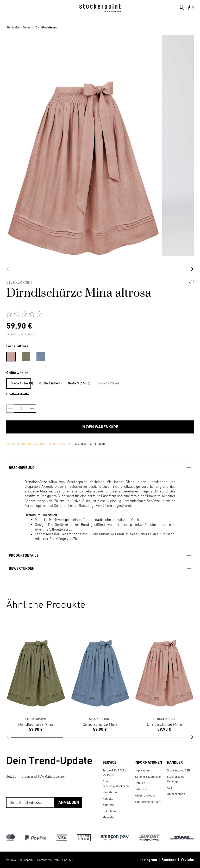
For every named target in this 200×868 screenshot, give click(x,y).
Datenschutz (143, 789)
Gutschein (109, 811)
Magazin (108, 817)
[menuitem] (14, 356)
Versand (30, 334)
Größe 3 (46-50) (78, 383)
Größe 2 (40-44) (49, 383)
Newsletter (110, 792)
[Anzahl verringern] (10, 409)
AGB (170, 788)
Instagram (149, 860)
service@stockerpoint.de (119, 786)
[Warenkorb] (191, 8)
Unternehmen (176, 794)
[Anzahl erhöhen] (32, 409)
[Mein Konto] (181, 8)
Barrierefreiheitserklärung (152, 802)
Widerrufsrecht (145, 795)
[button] (8, 269)
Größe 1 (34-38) (21, 383)
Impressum (142, 770)
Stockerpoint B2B (178, 770)
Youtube (186, 860)
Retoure (140, 783)
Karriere (108, 805)
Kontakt (108, 799)
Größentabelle (18, 394)
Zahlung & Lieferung (148, 777)
